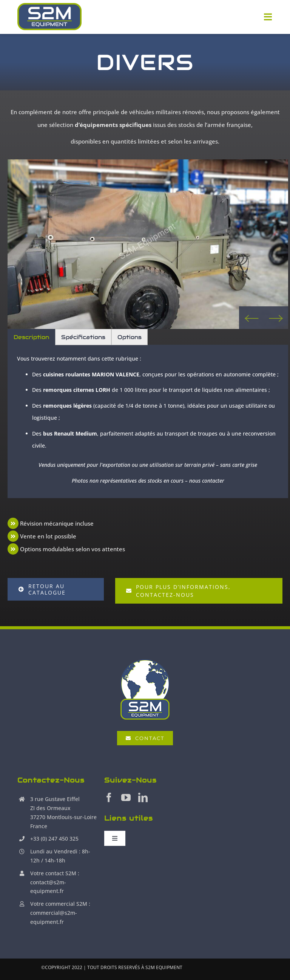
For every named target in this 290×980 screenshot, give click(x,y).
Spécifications (83, 337)
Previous (251, 318)
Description (31, 337)
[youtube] (126, 797)
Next (276, 318)
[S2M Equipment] (49, 17)
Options (130, 337)
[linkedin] (143, 797)
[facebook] (109, 797)
